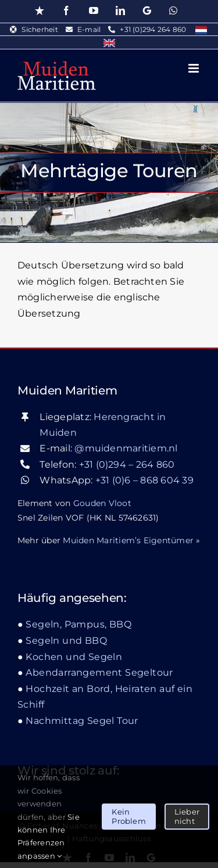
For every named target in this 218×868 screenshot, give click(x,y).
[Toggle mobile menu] (194, 68)
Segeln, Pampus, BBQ (78, 624)
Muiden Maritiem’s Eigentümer (128, 540)
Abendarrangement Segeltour (99, 672)
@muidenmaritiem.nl (126, 448)
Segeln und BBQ (66, 641)
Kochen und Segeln (74, 657)
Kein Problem (128, 816)
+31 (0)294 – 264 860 (127, 465)
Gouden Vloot (102, 503)
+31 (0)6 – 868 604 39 (144, 480)
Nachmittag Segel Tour (82, 721)
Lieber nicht (187, 816)
